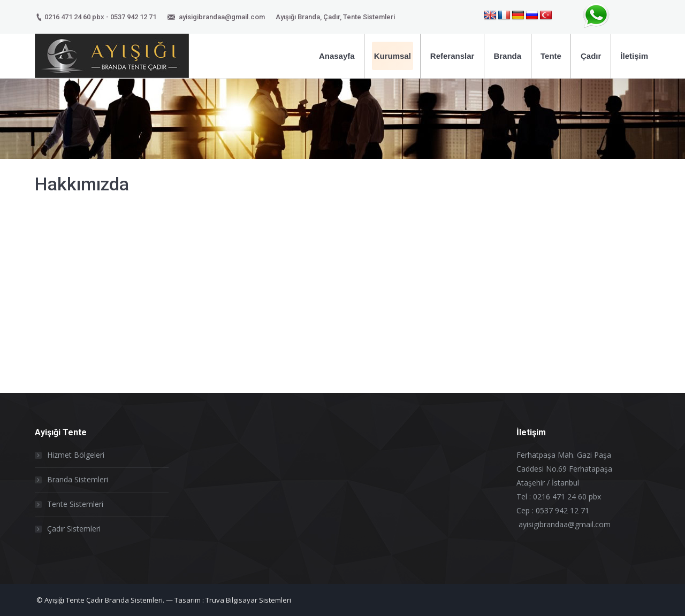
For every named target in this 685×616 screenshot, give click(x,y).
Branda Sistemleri (78, 479)
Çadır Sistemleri (74, 529)
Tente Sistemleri (75, 504)
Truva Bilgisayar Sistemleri (248, 600)
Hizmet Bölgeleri (76, 455)
